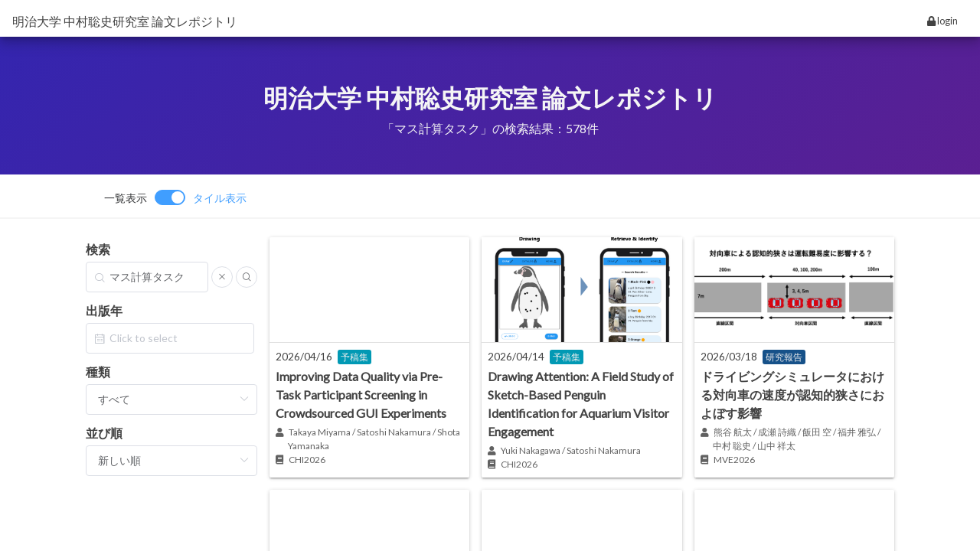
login (942, 21)
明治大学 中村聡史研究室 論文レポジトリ (125, 21)
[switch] (175, 197)
